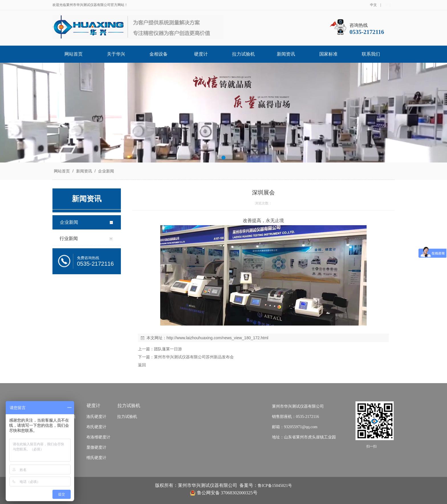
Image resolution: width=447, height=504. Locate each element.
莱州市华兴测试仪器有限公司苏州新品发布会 (194, 357)
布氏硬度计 (96, 427)
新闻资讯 (286, 54)
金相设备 (159, 54)
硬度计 (201, 54)
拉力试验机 (243, 54)
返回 (142, 365)
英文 (388, 5)
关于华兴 (116, 54)
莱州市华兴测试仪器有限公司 (298, 406)
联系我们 (371, 54)
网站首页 (74, 54)
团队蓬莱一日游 (168, 349)
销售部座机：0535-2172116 (295, 417)
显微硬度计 (96, 447)
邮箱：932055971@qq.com (295, 427)
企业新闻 (105, 171)
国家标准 (328, 54)
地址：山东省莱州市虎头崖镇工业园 (304, 437)
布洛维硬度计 (98, 437)
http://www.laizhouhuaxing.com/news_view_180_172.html (217, 338)
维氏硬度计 (96, 458)
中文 (373, 5)
